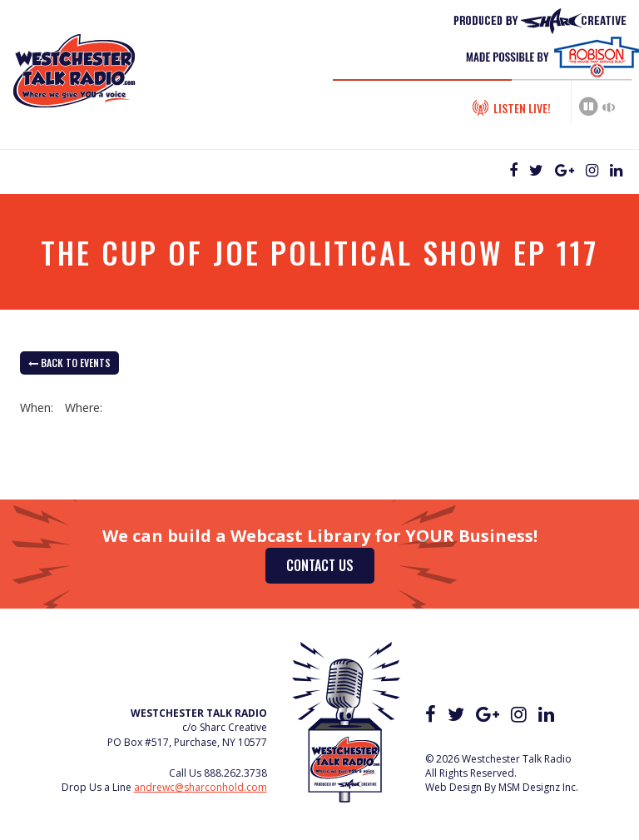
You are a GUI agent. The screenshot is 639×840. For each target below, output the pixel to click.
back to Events (69, 363)
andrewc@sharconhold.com (201, 787)
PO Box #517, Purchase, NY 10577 (187, 742)
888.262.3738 (235, 773)
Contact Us (320, 565)
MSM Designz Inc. (538, 787)
